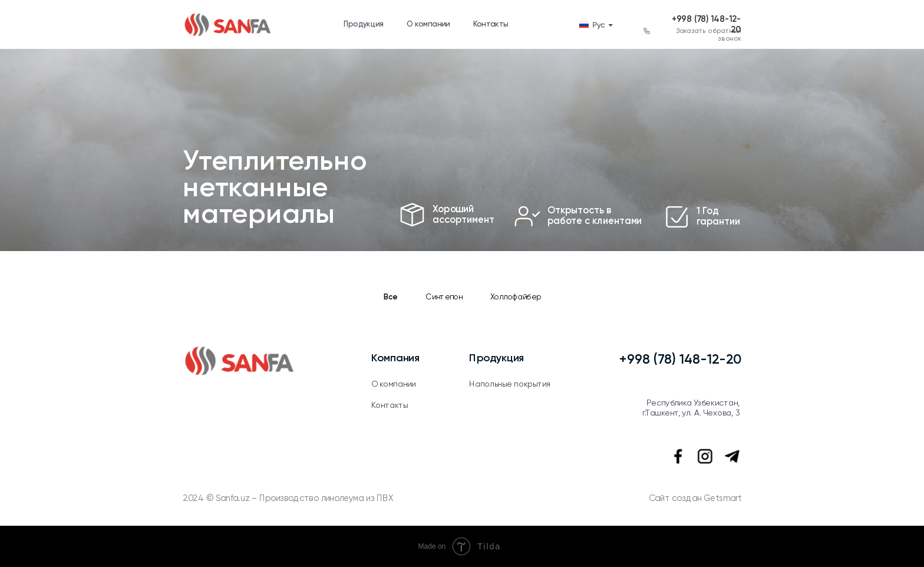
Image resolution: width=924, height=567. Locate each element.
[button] (647, 31)
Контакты (491, 24)
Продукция (364, 24)
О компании (428, 24)
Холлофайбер (516, 298)
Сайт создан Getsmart (695, 499)
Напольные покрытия (509, 384)
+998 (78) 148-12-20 (680, 360)
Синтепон (445, 298)
